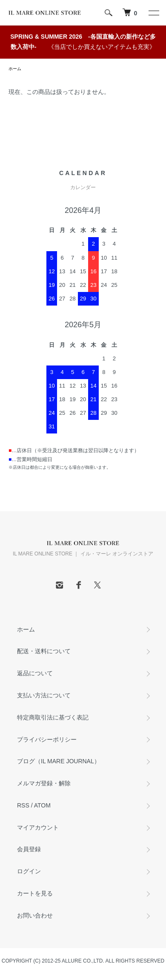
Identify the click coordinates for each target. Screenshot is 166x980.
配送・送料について (44, 651)
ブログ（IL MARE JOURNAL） (59, 761)
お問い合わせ (35, 915)
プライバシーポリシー (47, 739)
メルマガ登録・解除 (44, 783)
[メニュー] (153, 13)
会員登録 (29, 849)
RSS (23, 805)
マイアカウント (38, 827)
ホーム (15, 69)
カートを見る (35, 893)
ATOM (42, 805)
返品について (35, 673)
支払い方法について (44, 695)
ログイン (29, 871)
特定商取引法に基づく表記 (53, 717)
